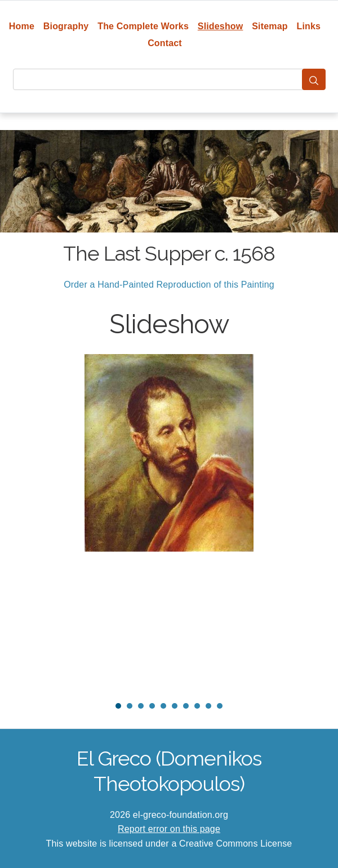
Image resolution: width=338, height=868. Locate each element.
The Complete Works (143, 26)
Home (22, 26)
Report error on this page (169, 829)
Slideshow (221, 26)
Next (309, 523)
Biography (66, 26)
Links (309, 26)
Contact (165, 43)
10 (220, 706)
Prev (29, 523)
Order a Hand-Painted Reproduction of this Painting (169, 285)
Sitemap (270, 26)
